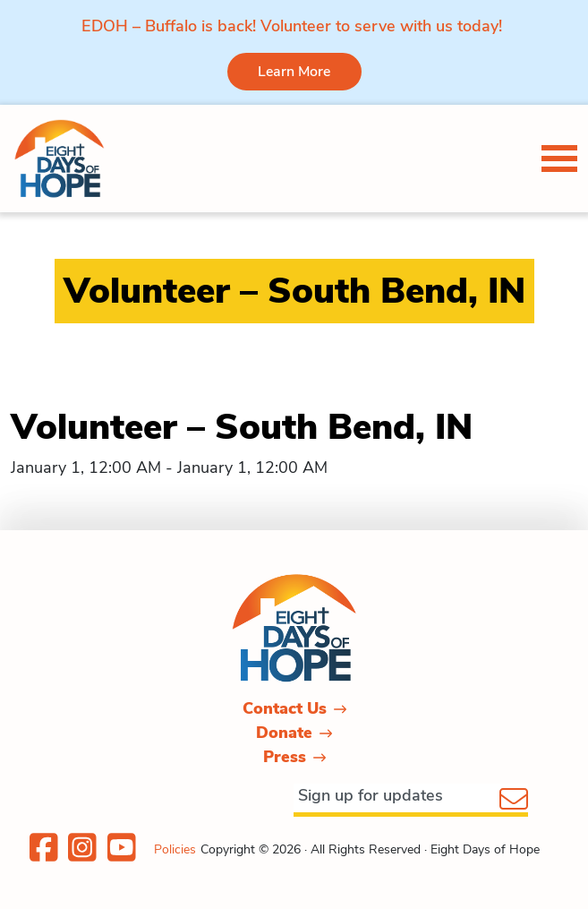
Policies (175, 849)
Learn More (294, 72)
